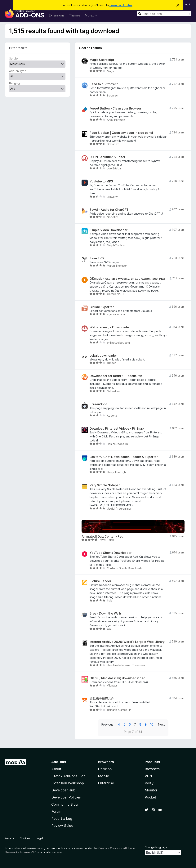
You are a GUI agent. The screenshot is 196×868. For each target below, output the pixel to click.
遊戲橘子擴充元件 (102, 698)
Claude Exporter (102, 307)
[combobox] (164, 14)
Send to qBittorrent (104, 84)
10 (152, 724)
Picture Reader (100, 581)
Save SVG (97, 258)
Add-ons (59, 762)
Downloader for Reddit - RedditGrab (116, 376)
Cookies (25, 838)
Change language (156, 847)
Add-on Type (18, 71)
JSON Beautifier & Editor (107, 157)
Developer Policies (66, 797)
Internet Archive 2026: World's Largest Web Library (127, 642)
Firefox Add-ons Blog (68, 776)
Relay (149, 783)
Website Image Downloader (110, 327)
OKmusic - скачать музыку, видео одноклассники (127, 279)
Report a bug (62, 819)
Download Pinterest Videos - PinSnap (117, 429)
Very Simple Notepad (105, 485)
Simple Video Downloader (109, 230)
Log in (188, 4)
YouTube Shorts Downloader (111, 553)
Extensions (57, 15)
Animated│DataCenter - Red (102, 537)
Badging (14, 83)
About (56, 769)
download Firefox (121, 5)
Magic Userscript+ (103, 60)
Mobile (103, 776)
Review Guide (62, 826)
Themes (75, 15)
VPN (148, 776)
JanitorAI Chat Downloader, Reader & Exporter (124, 457)
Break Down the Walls (106, 613)
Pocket (150, 797)
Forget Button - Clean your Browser (115, 108)
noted (40, 848)
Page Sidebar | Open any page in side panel (121, 133)
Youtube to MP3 (101, 181)
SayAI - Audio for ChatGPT (109, 210)
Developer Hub (63, 790)
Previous (107, 724)
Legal (39, 838)
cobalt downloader (103, 356)
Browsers (152, 769)
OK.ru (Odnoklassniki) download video (117, 678)
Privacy (9, 838)
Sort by (14, 58)
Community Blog (65, 804)
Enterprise (106, 783)
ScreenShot (98, 404)
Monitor (151, 790)
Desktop (105, 769)
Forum (56, 811)
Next (161, 724)
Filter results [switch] (18, 48)
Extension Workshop (68, 783)
